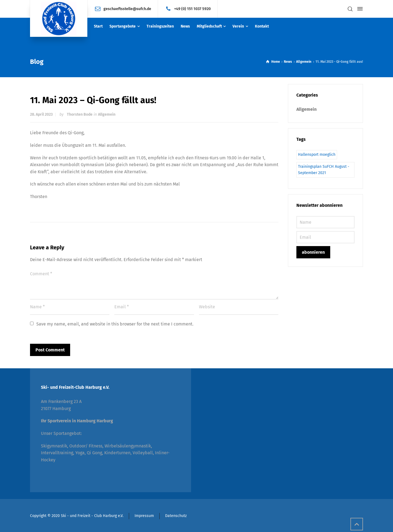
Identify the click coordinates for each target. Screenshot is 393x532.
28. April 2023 (41, 114)
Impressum (144, 516)
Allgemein (107, 114)
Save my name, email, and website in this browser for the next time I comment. (115, 324)
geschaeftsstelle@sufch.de (127, 9)
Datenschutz (176, 516)
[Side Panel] (359, 9)
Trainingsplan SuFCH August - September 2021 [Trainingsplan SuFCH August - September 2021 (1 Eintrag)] (324, 170)
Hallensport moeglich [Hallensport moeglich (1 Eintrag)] (317, 155)
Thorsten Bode (80, 114)
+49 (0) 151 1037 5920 (192, 9)
